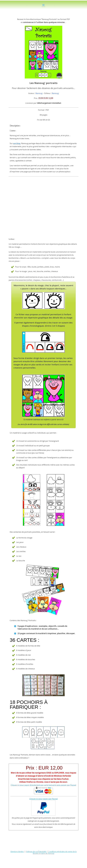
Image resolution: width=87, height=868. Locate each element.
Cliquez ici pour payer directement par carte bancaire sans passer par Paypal (43, 785)
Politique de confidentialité (36, 851)
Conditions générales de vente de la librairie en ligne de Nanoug (55, 852)
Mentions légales (17, 851)
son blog (17, 143)
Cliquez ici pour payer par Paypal (43, 799)
